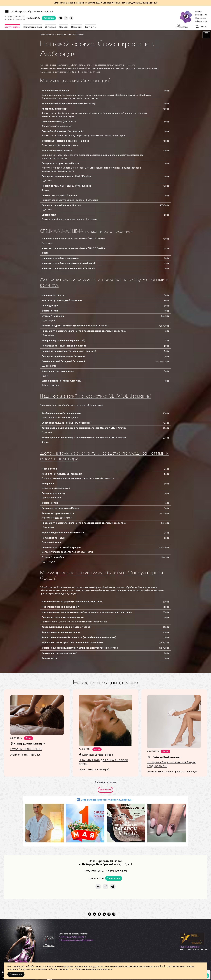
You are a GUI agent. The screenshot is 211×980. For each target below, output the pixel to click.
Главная (199, 12)
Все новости (201, 15)
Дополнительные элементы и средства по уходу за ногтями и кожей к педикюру (104, 456)
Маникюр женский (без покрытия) (75, 80)
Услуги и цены (12, 27)
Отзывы (64, 27)
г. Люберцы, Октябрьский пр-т (73, 937)
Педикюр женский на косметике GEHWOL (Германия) (96, 396)
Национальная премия (190, 947)
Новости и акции (33, 27)
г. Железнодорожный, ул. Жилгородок (76, 940)
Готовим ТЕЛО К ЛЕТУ (26, 749)
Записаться (49, 18)
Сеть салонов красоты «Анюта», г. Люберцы (106, 800)
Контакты (91, 27)
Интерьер (51, 27)
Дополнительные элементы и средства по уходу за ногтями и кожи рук (104, 282)
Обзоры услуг (202, 21)
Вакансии (77, 27)
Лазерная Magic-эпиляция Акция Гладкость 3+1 (171, 764)
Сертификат (201, 18)
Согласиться (16, 974)
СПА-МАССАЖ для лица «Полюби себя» (103, 762)
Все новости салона (105, 782)
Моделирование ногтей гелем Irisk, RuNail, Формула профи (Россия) (101, 575)
